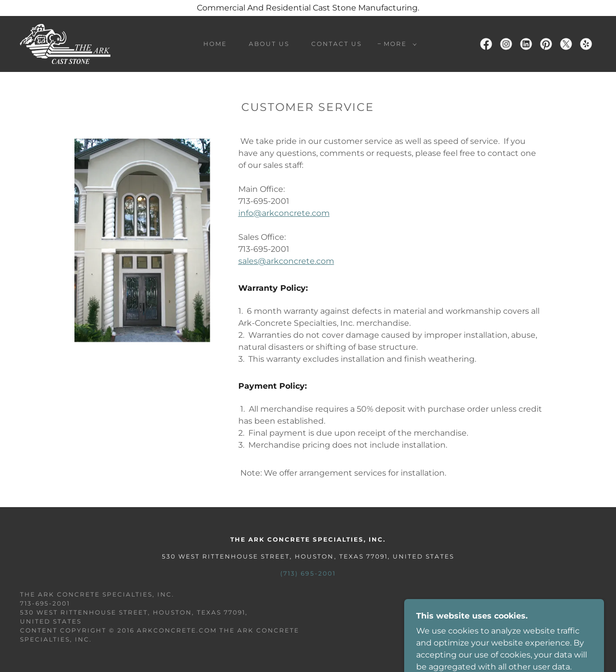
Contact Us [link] (336, 44)
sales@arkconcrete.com (286, 261)
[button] (398, 44)
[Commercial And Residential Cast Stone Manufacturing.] (308, 8)
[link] (65, 43)
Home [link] (215, 44)
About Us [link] (269, 44)
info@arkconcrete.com (284, 213)
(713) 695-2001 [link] (308, 573)
